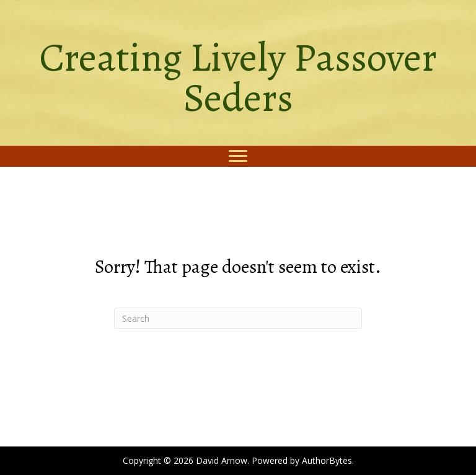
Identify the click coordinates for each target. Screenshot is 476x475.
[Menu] (238, 156)
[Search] (238, 318)
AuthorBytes (327, 460)
